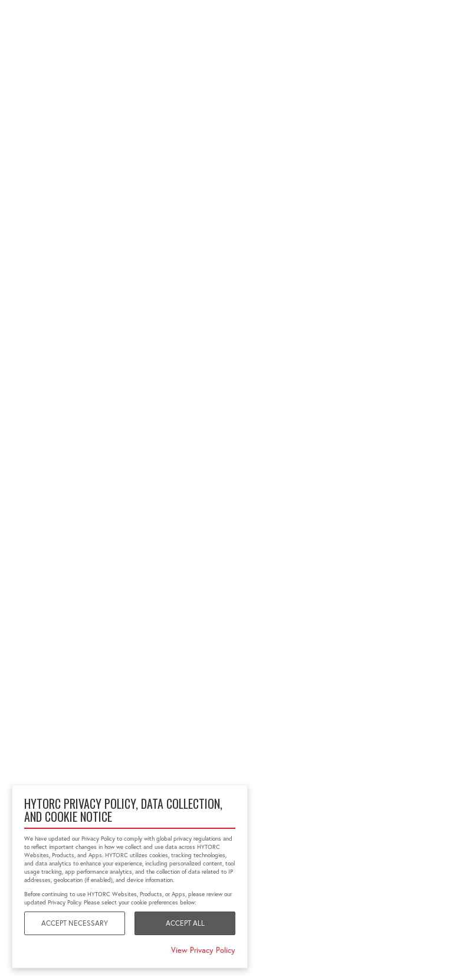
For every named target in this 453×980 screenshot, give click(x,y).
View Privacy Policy (203, 950)
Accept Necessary (75, 923)
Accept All (185, 923)
